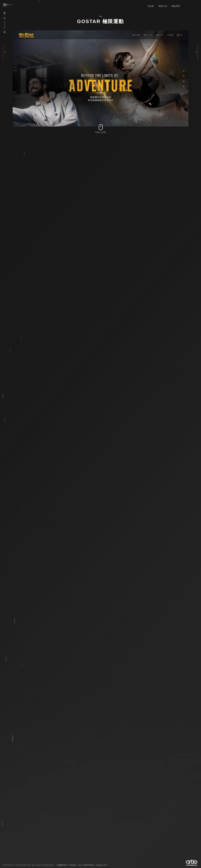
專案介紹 (163, 6)
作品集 (151, 6)
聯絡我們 (176, 6)
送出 (166, 843)
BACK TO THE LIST (159, 740)
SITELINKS (180, 740)
